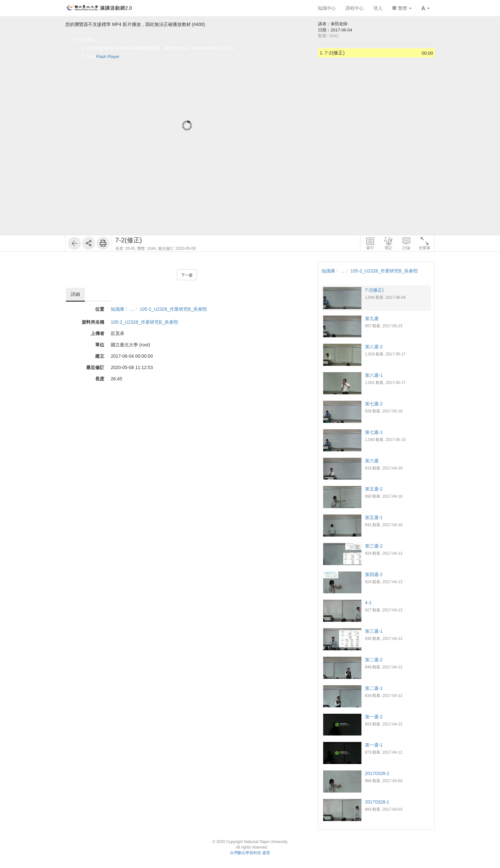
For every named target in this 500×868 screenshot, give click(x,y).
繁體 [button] (402, 8)
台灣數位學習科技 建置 (250, 853)
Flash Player (108, 57)
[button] (426, 8)
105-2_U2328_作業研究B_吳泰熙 (173, 309)
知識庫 (118, 309)
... (132, 309)
